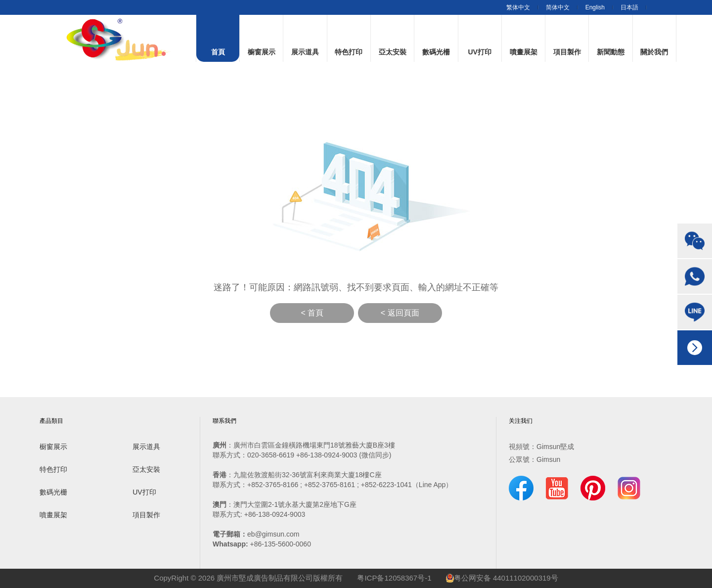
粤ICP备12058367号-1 (394, 578)
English (595, 7)
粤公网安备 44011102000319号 (502, 578)
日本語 (629, 7)
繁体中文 (518, 7)
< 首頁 (312, 313)
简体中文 (558, 7)
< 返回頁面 (400, 313)
